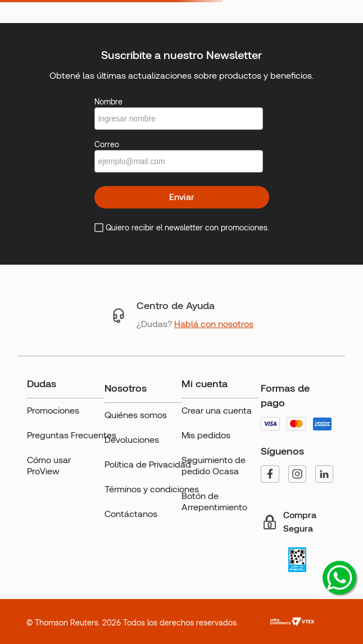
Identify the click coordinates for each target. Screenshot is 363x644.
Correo (107, 144)
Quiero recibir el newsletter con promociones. (187, 228)
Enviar (182, 197)
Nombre (108, 102)
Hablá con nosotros (214, 324)
